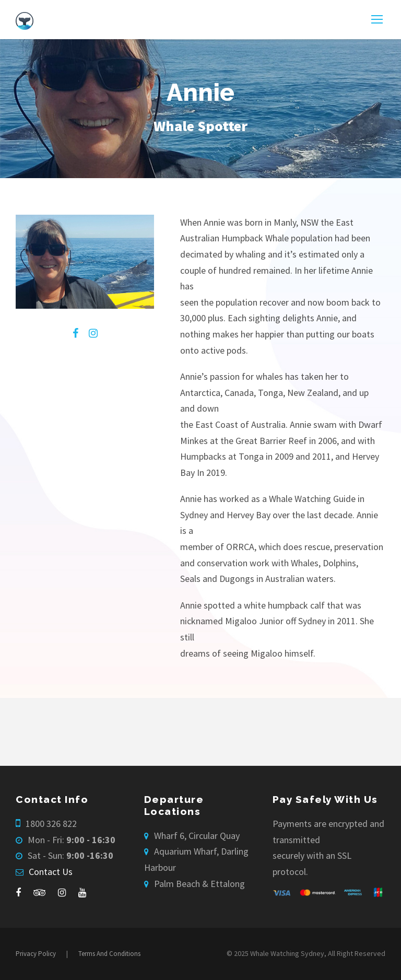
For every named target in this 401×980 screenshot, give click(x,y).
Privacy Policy (36, 954)
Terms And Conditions (109, 954)
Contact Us (51, 872)
